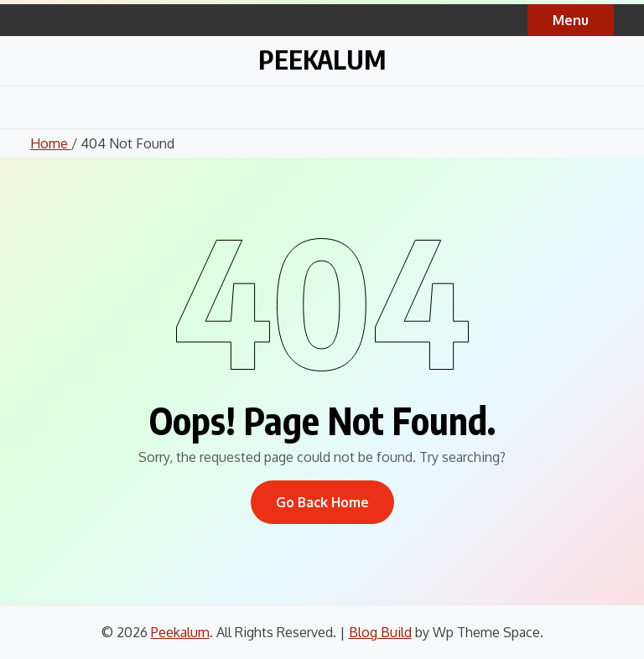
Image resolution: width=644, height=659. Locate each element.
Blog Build (380, 632)
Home (51, 143)
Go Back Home (322, 502)
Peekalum (322, 59)
